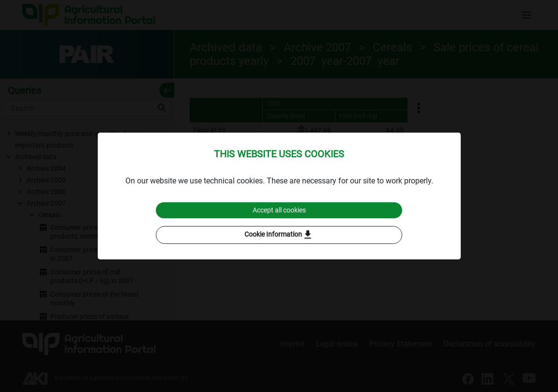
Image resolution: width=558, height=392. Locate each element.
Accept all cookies (279, 210)
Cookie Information (279, 236)
